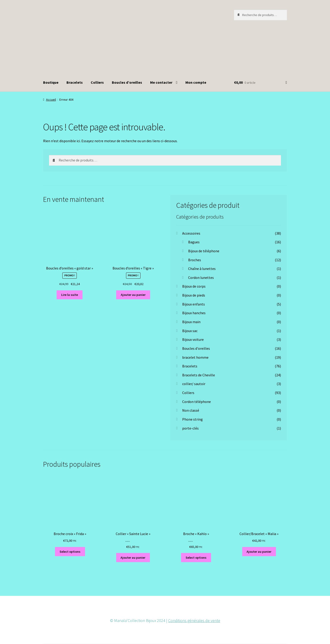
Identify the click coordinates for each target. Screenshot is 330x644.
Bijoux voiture (193, 339)
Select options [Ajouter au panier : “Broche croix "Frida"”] (70, 552)
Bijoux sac (190, 331)
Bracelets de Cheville (199, 375)
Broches (195, 260)
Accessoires (191, 233)
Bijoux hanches (194, 313)
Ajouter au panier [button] (133, 295)
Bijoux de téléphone (204, 251)
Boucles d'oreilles (196, 348)
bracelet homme (195, 357)
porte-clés (190, 428)
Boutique (51, 82)
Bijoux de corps (194, 286)
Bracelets (75, 82)
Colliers (97, 82)
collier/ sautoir (194, 384)
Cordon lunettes (201, 278)
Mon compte (196, 82)
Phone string (192, 419)
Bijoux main (191, 322)
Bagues (194, 242)
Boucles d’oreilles (127, 82)
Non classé (191, 410)
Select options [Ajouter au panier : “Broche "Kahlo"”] (196, 558)
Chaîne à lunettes (202, 269)
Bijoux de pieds (194, 295)
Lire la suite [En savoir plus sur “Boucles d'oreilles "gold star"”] (70, 295)
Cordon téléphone (197, 402)
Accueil (51, 100)
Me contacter (161, 82)
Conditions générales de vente (194, 620)
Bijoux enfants (194, 304)
